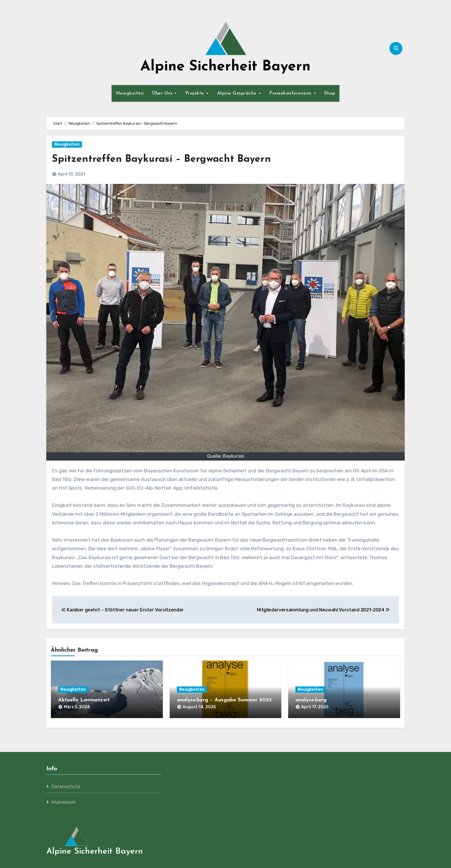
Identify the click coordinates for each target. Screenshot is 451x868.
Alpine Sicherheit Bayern (225, 67)
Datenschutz (66, 784)
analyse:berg (311, 700)
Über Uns (163, 93)
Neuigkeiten (130, 93)
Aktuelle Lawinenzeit (84, 700)
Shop (330, 93)
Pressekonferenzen (291, 93)
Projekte (196, 93)
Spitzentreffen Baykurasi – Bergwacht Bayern (171, 159)
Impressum (64, 799)
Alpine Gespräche (238, 93)
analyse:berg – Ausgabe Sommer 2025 (224, 700)
